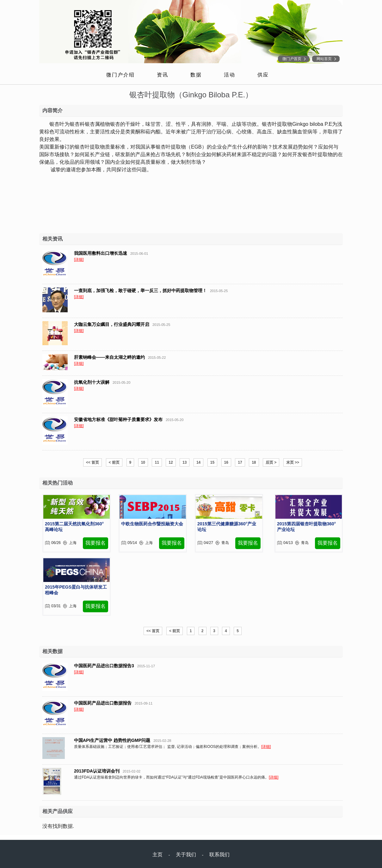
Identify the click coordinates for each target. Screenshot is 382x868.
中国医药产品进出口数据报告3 (104, 666)
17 (240, 462)
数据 (196, 75)
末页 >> (293, 462)
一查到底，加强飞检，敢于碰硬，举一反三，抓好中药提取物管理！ (140, 290)
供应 (263, 75)
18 (254, 462)
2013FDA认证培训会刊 (97, 771)
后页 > (271, 462)
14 (198, 462)
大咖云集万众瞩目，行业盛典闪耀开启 (112, 324)
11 (157, 462)
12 (171, 462)
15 (212, 462)
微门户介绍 (120, 75)
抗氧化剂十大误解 (92, 382)
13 (185, 462)
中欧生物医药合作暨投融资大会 (152, 524)
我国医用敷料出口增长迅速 (101, 253)
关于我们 (186, 855)
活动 (230, 75)
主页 (157, 855)
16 (226, 462)
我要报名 (95, 543)
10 (143, 462)
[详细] (79, 260)
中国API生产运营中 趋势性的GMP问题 (112, 740)
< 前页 (114, 462)
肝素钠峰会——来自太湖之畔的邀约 (109, 357)
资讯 (163, 75)
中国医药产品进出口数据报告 (103, 703)
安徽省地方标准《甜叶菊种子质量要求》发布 (118, 419)
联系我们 (219, 855)
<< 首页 (92, 462)
